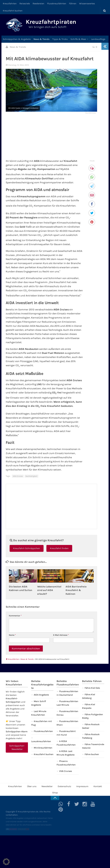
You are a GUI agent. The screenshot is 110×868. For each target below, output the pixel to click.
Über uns (32, 786)
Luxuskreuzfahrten (41, 741)
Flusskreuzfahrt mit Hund (66, 733)
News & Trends (41, 39)
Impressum (82, 786)
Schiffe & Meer (78, 39)
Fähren (73, 3)
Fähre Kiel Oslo (92, 688)
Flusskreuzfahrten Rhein (67, 723)
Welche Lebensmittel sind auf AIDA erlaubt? (49, 590)
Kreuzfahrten (10, 3)
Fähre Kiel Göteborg (89, 696)
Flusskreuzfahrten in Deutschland (67, 693)
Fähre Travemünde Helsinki (93, 746)
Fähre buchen (92, 754)
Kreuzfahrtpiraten (51, 22)
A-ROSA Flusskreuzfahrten (66, 743)
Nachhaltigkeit (31, 476)
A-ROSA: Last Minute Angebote (66, 753)
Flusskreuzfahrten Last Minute (67, 703)
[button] (6, 862)
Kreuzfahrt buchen (13, 11)
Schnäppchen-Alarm (17, 731)
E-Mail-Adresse (61, 635)
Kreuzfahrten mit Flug (42, 723)
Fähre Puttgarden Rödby (93, 716)
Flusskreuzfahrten (57, 3)
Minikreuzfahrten (43, 748)
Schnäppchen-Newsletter (17, 747)
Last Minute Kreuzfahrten (39, 713)
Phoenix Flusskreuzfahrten (66, 763)
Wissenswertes (87, 3)
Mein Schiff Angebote (39, 703)
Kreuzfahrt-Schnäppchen (27, 548)
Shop (55, 793)
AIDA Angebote (41, 695)
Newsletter (47, 786)
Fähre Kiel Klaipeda (89, 706)
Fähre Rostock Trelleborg (91, 736)
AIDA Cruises (18, 476)
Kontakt (98, 786)
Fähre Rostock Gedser (91, 726)
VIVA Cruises (66, 771)
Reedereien (38, 3)
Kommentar (15, 616)
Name (12, 635)
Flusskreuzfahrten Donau (67, 713)
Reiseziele (25, 3)
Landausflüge (98, 39)
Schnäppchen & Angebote (17, 39)
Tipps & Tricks (60, 39)
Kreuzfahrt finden (59, 548)
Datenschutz (64, 786)
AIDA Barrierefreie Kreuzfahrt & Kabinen (76, 590)
